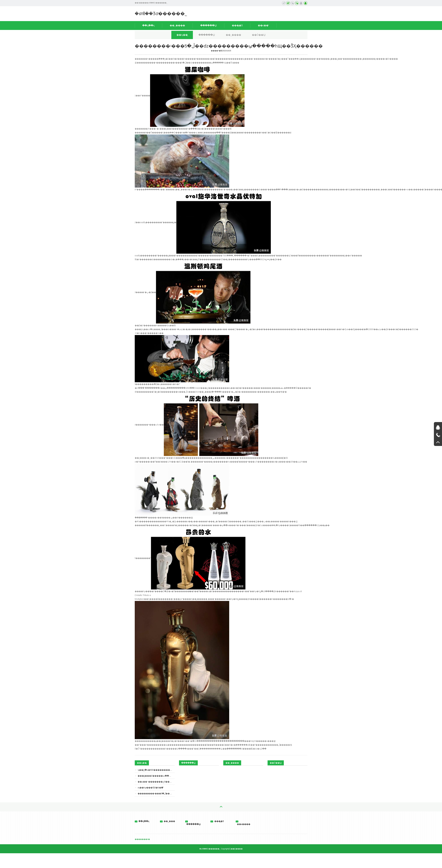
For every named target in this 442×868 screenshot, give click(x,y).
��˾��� (168, 821)
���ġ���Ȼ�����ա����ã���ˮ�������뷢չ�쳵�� (156, 776)
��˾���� (177, 25)
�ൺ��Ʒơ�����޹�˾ (161, 13)
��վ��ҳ (148, 25)
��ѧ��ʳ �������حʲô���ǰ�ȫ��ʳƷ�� (156, 782)
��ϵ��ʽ (263, 25)
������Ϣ (208, 25)
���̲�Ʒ (237, 25)
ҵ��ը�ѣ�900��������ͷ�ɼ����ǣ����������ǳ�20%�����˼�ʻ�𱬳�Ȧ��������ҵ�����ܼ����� (156, 770)
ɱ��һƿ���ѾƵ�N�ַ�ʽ (151, 788)
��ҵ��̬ (182, 35)
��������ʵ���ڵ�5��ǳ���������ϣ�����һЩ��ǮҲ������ (156, 794)
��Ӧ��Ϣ (259, 35)
